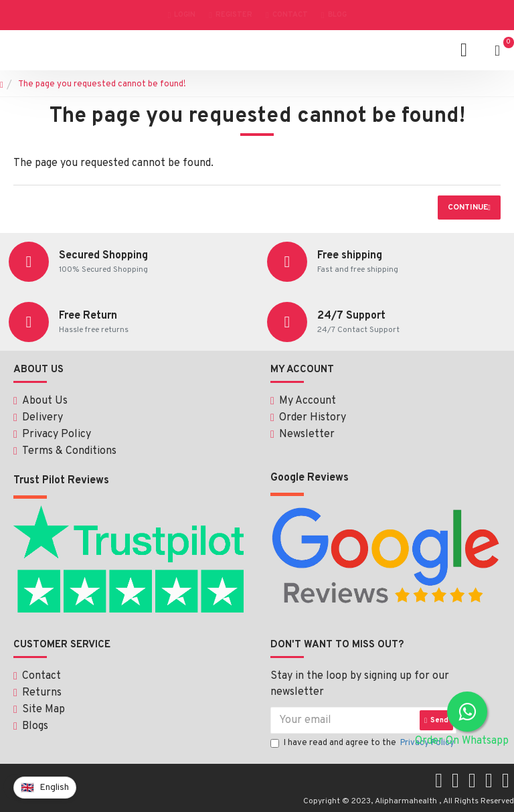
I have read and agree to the (363, 742)
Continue (468, 208)
